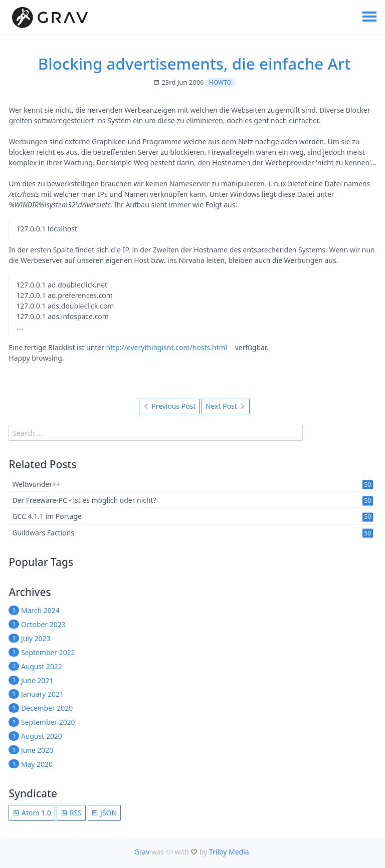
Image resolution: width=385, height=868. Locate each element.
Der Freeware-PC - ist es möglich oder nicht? (84, 501)
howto (220, 82)
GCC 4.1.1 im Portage (47, 517)
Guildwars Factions (43, 533)
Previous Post (169, 406)
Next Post (226, 406)
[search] (156, 432)
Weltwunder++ (36, 484)
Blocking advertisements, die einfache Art (195, 63)
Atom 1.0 (32, 813)
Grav (142, 852)
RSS (71, 813)
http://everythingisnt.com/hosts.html (167, 347)
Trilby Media (229, 852)
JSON (104, 813)
